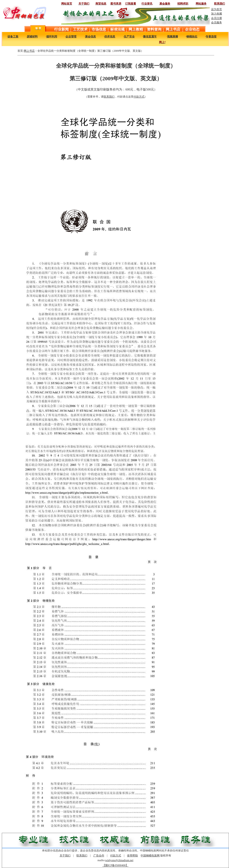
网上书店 (29, 51)
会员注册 (217, 18)
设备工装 (13, 37)
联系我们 (109, 97)
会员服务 (217, 22)
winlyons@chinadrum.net (119, 860)
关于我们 (65, 856)
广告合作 (99, 856)
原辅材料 (32, 37)
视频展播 (173, 37)
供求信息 (110, 37)
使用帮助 (132, 856)
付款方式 (139, 97)
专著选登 (211, 37)
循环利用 (52, 37)
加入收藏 (217, 14)
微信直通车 (150, 37)
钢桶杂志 (192, 37)
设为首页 (217, 9)
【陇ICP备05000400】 (116, 865)
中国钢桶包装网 (150, 856)
